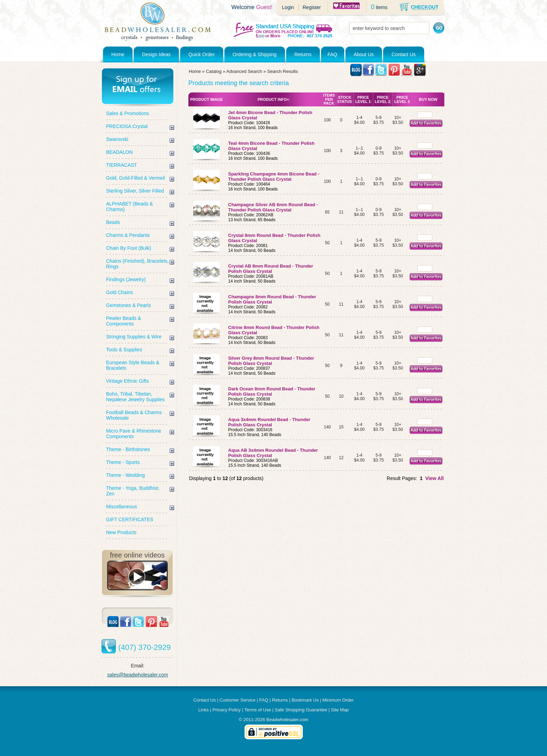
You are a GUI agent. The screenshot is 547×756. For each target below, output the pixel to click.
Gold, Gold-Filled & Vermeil (136, 178)
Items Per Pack (329, 99)
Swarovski (117, 139)
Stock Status (344, 99)
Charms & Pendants (128, 235)
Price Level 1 (363, 99)
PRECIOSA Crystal (127, 126)
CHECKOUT (425, 7)
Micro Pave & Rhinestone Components (134, 434)
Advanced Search (244, 71)
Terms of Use (258, 710)
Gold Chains (119, 292)
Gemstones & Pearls (128, 305)
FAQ (332, 54)
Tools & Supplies (124, 350)
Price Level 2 (382, 99)
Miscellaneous (122, 507)
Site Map (340, 710)
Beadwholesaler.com (287, 720)
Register (312, 7)
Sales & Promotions (128, 113)
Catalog (214, 71)
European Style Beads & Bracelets (133, 365)
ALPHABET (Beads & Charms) (129, 207)
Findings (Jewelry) (126, 279)
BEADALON (119, 152)
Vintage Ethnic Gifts (128, 381)
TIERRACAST (122, 165)
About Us (364, 54)
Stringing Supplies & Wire (134, 337)
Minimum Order (338, 700)
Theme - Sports (123, 462)
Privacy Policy (227, 710)
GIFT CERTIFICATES (130, 519)
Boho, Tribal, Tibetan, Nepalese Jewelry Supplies (135, 397)
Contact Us (403, 54)
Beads (113, 222)
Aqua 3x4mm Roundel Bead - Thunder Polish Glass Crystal (269, 422)
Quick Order (201, 54)
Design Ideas (156, 54)
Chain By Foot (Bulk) (129, 248)
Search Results (283, 71)
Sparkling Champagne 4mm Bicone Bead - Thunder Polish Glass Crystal (274, 177)
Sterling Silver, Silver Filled (135, 191)
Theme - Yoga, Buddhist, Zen (133, 491)
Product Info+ (273, 99)
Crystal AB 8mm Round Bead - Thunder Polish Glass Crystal (271, 269)
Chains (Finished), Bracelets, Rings (137, 264)
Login (288, 7)
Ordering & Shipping (255, 54)
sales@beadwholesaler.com (138, 675)
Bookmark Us (305, 700)
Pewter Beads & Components (123, 321)
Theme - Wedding (125, 475)
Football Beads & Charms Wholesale (134, 415)
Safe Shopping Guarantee (301, 710)
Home (118, 54)
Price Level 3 (402, 99)
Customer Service (237, 700)
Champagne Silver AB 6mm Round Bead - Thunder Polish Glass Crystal (273, 207)
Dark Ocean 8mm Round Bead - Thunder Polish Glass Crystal (272, 391)
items (381, 7)
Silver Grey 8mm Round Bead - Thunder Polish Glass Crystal (271, 361)
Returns (303, 54)
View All (434, 478)
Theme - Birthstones (128, 449)
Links (203, 710)
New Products (121, 532)
